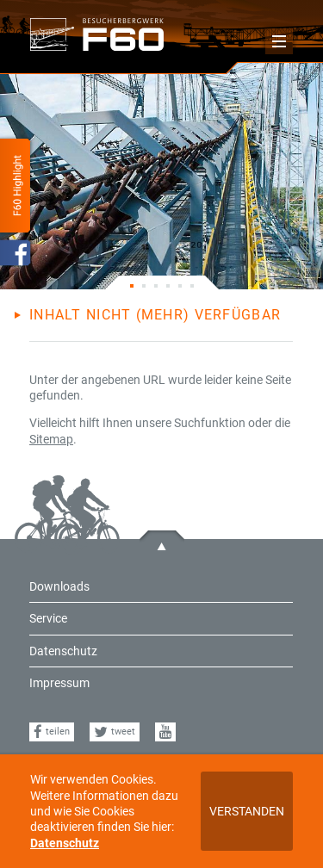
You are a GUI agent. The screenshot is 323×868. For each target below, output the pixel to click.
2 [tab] (144, 282)
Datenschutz (65, 843)
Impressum (59, 683)
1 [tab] (132, 282)
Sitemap (51, 439)
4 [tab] (168, 282)
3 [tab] (156, 282)
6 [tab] (192, 282)
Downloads (59, 586)
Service (48, 618)
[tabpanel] (161, 176)
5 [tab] (180, 282)
